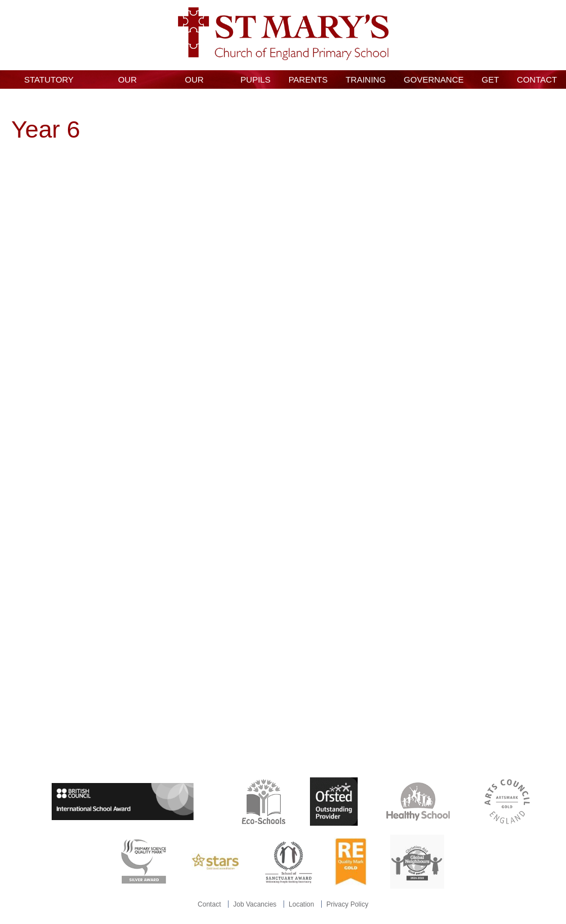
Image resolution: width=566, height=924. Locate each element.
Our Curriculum (194, 82)
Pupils (255, 79)
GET (490, 79)
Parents (308, 79)
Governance (434, 79)
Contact (537, 79)
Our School (127, 82)
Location (301, 904)
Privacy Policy (347, 904)
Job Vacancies (255, 904)
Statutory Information (49, 82)
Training (366, 79)
